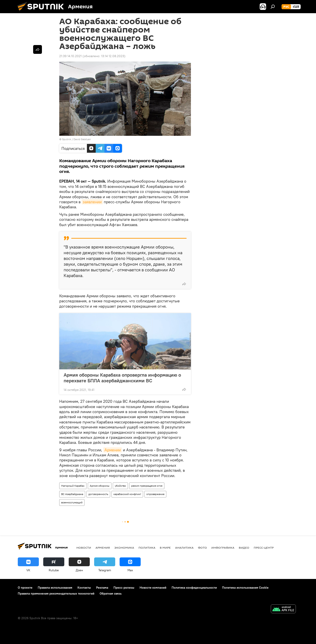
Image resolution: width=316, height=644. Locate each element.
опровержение (155, 494)
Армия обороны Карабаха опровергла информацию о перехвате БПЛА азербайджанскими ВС (122, 378)
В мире (165, 548)
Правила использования (55, 588)
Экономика (124, 548)
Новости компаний (153, 588)
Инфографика (223, 548)
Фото (202, 548)
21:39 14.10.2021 (70, 56)
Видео (244, 548)
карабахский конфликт (127, 494)
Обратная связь (111, 593)
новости (84, 548)
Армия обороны (100, 486)
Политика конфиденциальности (194, 588)
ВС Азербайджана (72, 494)
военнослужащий (72, 502)
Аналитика (184, 548)
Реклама (102, 588)
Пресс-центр (264, 548)
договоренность (98, 494)
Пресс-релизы (124, 588)
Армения (103, 548)
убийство (120, 486)
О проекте (25, 588)
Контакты (84, 588)
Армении (113, 450)
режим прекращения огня (147, 486)
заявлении (92, 202)
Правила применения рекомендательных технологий (56, 593)
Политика (147, 548)
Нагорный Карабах (73, 486)
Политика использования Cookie (245, 588)
